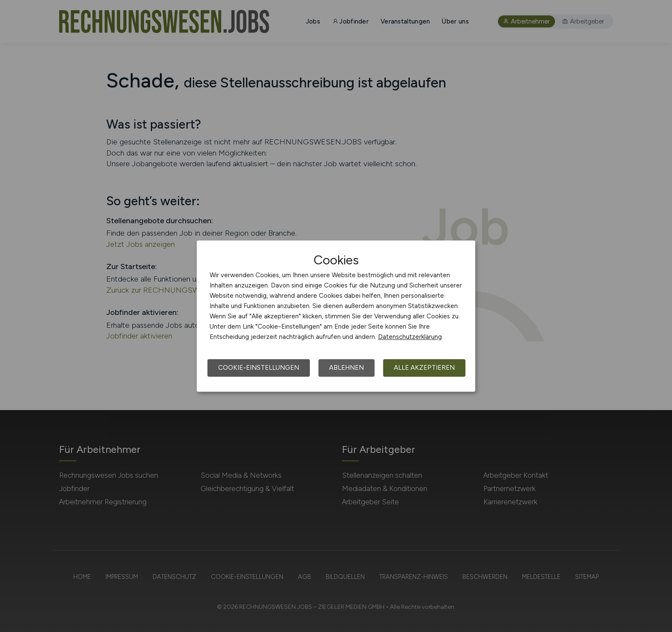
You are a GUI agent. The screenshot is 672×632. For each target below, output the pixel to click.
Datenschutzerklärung (410, 337)
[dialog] (336, 316)
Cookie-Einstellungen (259, 368)
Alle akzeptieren (424, 368)
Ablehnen (346, 368)
